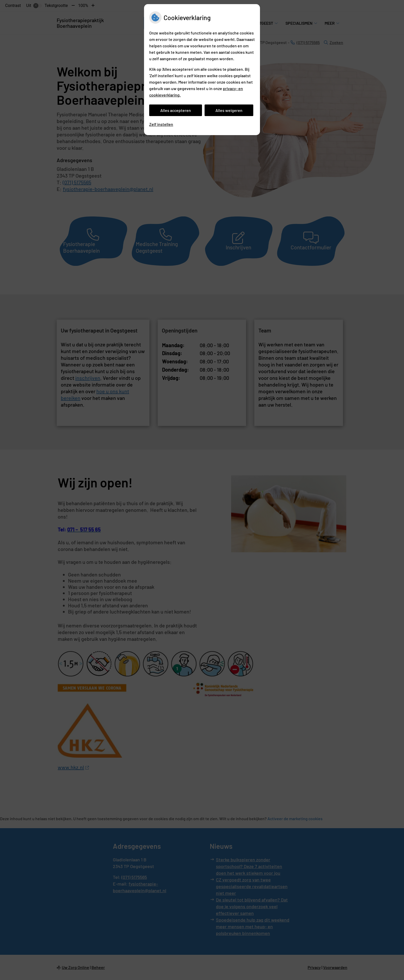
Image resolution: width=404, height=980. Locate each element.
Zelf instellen (161, 124)
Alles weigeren (229, 110)
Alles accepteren (176, 110)
